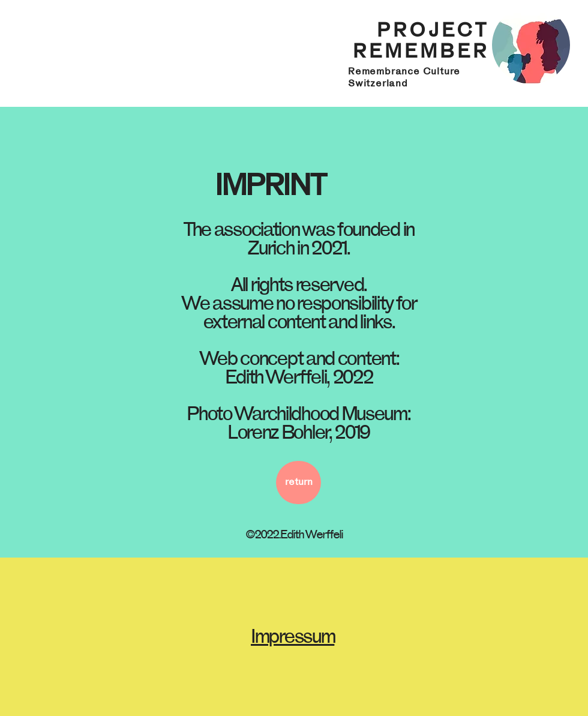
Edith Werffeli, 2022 (299, 377)
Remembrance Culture (404, 71)
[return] (298, 483)
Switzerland (378, 83)
